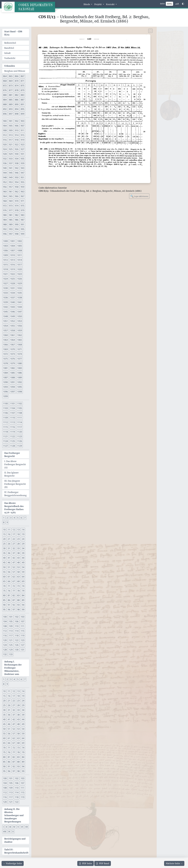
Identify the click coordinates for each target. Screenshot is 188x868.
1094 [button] (13, 387)
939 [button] (23, 163)
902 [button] (17, 121)
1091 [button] (13, 382)
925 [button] (11, 149)
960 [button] (5, 192)
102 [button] (17, 617)
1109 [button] (5, 418)
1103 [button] (5, 408)
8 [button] (4, 522)
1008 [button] (20, 250)
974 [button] (17, 206)
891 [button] (23, 104)
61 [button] (9, 577)
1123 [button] (20, 436)
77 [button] (14, 591)
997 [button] (11, 234)
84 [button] (23, 595)
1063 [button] (5, 340)
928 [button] (5, 154)
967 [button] (23, 196)
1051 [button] (5, 321)
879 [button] (23, 90)
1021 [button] (5, 274)
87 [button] (14, 600)
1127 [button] (5, 446)
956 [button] (5, 187)
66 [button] (9, 581)
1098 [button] (20, 392)
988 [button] (5, 224)
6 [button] (21, 518)
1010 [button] (13, 255)
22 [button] (14, 539)
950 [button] (17, 177)
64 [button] (23, 577)
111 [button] (23, 626)
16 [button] (9, 534)
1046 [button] (13, 312)
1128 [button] (13, 446)
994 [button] (17, 229)
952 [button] (5, 182)
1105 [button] (20, 408)
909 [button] (11, 130)
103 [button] (23, 617)
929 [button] (11, 154)
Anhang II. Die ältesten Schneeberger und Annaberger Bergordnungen (14, 815)
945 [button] (11, 173)
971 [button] (23, 201)
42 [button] (14, 558)
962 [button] (17, 192)
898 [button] (17, 114)
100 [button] (5, 617)
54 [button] (23, 567)
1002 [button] (20, 241)
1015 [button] (5, 265)
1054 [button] (5, 326)
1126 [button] (20, 441)
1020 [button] (20, 269)
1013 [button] (13, 260)
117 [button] (11, 636)
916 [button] (5, 140)
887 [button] (23, 100)
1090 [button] (5, 382)
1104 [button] (13, 408)
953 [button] (11, 182)
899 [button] (23, 114)
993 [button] (11, 229)
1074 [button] (20, 354)
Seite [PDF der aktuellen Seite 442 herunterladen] (86, 863)
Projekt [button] (98, 4)
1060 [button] (5, 335)
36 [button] (9, 553)
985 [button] (11, 220)
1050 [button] (20, 316)
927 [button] (23, 149)
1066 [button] (5, 345)
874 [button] (17, 86)
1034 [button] (13, 293)
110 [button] (17, 626)
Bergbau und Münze (15, 71)
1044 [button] (20, 307)
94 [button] (23, 605)
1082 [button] (13, 368)
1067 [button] (13, 345)
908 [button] (5, 130)
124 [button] (5, 645)
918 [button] (17, 140)
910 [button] (17, 130)
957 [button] (11, 187)
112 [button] (5, 631)
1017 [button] (20, 265)
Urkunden (10, 66)
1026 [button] (20, 279)
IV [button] (14, 827)
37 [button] (14, 553)
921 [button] (11, 145)
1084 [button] (5, 373)
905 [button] (11, 126)
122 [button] (17, 640)
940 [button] (5, 168)
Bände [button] (87, 4)
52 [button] (14, 567)
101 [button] (11, 617)
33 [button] (18, 548)
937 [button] (11, 163)
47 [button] (14, 563)
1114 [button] (20, 422)
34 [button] (23, 548)
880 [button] (5, 95)
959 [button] (23, 187)
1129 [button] (20, 446)
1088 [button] (13, 377)
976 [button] (5, 210)
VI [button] (22, 827)
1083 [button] (20, 368)
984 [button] (5, 220)
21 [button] (9, 539)
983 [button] (23, 215)
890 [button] (17, 104)
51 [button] (9, 567)
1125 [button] (13, 441)
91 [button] (9, 605)
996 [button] (5, 234)
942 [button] (17, 168)
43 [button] (18, 558)
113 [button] (11, 631)
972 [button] (5, 206)
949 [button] (11, 177)
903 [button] (23, 121)
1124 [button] (5, 441)
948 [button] (5, 177)
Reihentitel (10, 43)
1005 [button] (20, 246)
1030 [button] (5, 288)
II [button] (7, 827)
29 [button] (23, 544)
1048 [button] (5, 316)
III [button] (10, 827)
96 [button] (9, 610)
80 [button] (4, 595)
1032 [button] (20, 288)
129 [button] (11, 650)
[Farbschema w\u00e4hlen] (183, 4)
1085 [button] (13, 373)
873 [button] (11, 86)
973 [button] (11, 206)
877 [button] (11, 90)
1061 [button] (13, 335)
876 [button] (5, 90)
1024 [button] (5, 279)
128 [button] (5, 650)
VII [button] (27, 827)
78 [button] (18, 591)
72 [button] (14, 586)
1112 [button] (5, 422)
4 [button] (14, 518)
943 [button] (23, 168)
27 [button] (14, 544)
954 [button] (17, 182)
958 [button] (17, 187)
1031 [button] (13, 288)
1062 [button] (20, 335)
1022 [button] (13, 274)
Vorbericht (10, 58)
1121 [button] (5, 436)
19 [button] (23, 534)
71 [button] (9, 586)
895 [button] (23, 109)
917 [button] (11, 140)
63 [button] (18, 577)
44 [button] (23, 558)
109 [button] (11, 626)
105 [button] (11, 621)
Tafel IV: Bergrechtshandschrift (16, 851)
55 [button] (4, 572)
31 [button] (9, 548)
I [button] (3, 827)
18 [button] (18, 534)
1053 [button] (20, 321)
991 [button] (23, 224)
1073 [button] (13, 354)
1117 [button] (20, 427)
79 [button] (23, 591)
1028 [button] (13, 283)
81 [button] (9, 595)
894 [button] (17, 109)
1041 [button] (20, 302)
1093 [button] (5, 387)
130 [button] (17, 650)
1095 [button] (20, 387)
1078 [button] (5, 363)
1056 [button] (20, 326)
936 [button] (5, 163)
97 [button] (14, 610)
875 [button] (23, 86)
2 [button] (7, 518)
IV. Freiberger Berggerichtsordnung (15, 494)
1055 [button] (13, 326)
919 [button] (23, 140)
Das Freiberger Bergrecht (12, 455)
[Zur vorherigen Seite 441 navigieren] (13, 863)
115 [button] (23, 631)
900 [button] (5, 121)
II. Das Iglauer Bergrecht (11, 474)
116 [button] (5, 636)
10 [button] (4, 530)
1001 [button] (13, 241)
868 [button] (5, 81)
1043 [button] (13, 307)
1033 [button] (5, 293)
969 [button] (11, 201)
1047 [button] (20, 312)
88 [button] (18, 600)
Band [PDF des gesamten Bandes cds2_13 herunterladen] (103, 863)
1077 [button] (20, 359)
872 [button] (5, 86)
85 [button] (4, 600)
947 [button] (23, 173)
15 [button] (4, 534)
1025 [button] (13, 279)
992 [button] (5, 229)
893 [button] (11, 109)
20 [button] (4, 539)
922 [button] (17, 145)
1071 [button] (20, 349)
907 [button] (23, 126)
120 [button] (5, 640)
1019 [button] (13, 269)
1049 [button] (13, 316)
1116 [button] (13, 427)
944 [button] (5, 173)
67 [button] (14, 581)
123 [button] (23, 640)
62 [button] (14, 577)
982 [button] (17, 215)
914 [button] (17, 135)
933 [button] (11, 159)
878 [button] (17, 90)
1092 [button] (20, 382)
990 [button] (17, 224)
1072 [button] (5, 354)
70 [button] (4, 586)
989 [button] (11, 224)
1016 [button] (13, 265)
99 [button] (23, 610)
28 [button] (18, 544)
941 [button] (11, 168)
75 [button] (4, 591)
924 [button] (5, 149)
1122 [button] (13, 436)
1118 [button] (5, 432)
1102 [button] (20, 403)
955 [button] (23, 182)
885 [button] (11, 100)
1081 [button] (5, 368)
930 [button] (17, 154)
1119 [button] (13, 432)
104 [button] (5, 621)
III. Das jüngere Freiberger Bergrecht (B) (15, 484)
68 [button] (18, 581)
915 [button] (23, 135)
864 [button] (5, 76)
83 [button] (18, 595)
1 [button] (4, 518)
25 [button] (4, 544)
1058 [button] (13, 330)
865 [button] (11, 76)
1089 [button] (20, 377)
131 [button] (23, 650)
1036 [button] (5, 298)
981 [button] (11, 215)
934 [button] (17, 159)
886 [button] (17, 100)
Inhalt (8, 53)
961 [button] (11, 192)
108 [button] (5, 626)
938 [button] (17, 163)
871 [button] (23, 81)
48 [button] (18, 563)
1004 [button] (13, 246)
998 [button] (17, 234)
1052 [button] (13, 321)
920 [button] (5, 145)
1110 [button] (13, 418)
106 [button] (17, 621)
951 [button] (23, 177)
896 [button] (5, 114)
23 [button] (18, 539)
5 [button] (18, 518)
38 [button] (18, 553)
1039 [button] (5, 302)
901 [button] (11, 121)
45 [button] (4, 563)
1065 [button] (20, 340)
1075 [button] (5, 359)
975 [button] (23, 206)
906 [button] (17, 126)
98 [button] (18, 610)
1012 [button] (5, 260)
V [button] (18, 827)
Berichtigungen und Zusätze (15, 840)
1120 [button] (20, 432)
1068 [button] (20, 345)
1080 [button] (20, 363)
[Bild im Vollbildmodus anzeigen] (150, 31)
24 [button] (23, 539)
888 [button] (5, 104)
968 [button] (5, 201)
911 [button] (23, 130)
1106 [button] (5, 413)
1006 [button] (5, 250)
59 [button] (23, 572)
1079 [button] (13, 363)
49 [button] (23, 563)
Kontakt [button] (111, 4)
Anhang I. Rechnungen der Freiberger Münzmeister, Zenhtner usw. (13, 668)
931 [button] (23, 154)
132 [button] (5, 654)
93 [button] (18, 605)
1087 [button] (5, 377)
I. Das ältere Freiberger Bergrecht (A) (15, 464)
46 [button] (9, 563)
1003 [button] (5, 246)
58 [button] (18, 572)
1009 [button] (5, 255)
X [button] (13, 832)
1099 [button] (5, 396)
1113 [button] (13, 422)
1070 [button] (13, 349)
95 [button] (4, 610)
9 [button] (7, 522)
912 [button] (5, 135)
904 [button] (5, 126)
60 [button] (4, 577)
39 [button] (23, 553)
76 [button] (9, 591)
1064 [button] (13, 340)
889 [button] (11, 104)
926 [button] (17, 149)
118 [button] (17, 636)
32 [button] (14, 548)
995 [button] (23, 229)
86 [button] (9, 600)
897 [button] (11, 114)
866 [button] (17, 76)
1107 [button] (13, 413)
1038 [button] (20, 298)
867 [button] (23, 76)
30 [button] (4, 548)
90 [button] (4, 605)
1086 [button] (20, 373)
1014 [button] (20, 260)
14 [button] (23, 530)
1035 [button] (20, 293)
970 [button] (17, 201)
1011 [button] (20, 255)
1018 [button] (5, 269)
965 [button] (11, 196)
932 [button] (5, 159)
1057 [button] (5, 330)
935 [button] (23, 159)
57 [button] (14, 572)
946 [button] (17, 173)
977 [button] (11, 210)
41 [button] (9, 558)
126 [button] (17, 645)
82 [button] (14, 595)
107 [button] (23, 621)
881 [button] (11, 95)
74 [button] (23, 586)
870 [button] (17, 81)
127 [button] (23, 645)
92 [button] (14, 605)
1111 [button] (20, 418)
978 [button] (17, 210)
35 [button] (4, 553)
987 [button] (23, 220)
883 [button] (23, 95)
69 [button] (23, 581)
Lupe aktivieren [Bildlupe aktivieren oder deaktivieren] (139, 196)
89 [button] (23, 600)
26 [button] (9, 544)
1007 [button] (13, 250)
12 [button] (14, 530)
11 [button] (9, 530)
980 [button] (5, 215)
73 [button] (18, 586)
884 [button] (5, 100)
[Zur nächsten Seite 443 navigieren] (174, 863)
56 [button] (9, 572)
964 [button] (5, 196)
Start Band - (13, 33)
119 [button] (23, 636)
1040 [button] (13, 302)
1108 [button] (20, 413)
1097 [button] (13, 392)
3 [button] (11, 518)
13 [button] (18, 530)
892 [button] (5, 109)
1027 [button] (5, 283)
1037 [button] (13, 298)
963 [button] (23, 192)
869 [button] (11, 81)
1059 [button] (20, 330)
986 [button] (17, 220)
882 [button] (17, 95)
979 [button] (23, 210)
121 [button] (11, 640)
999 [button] (23, 234)
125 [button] (11, 645)
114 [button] (17, 631)
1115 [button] (5, 427)
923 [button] (23, 145)
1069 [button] (5, 349)
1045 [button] (5, 312)
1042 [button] (5, 307)
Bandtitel (9, 48)
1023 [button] (20, 274)
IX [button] (9, 832)
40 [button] (4, 558)
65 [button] (4, 581)
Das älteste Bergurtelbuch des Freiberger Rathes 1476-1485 (14, 508)
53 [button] (18, 567)
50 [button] (4, 567)
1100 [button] (5, 403)
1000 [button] (5, 241)
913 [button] (11, 135)
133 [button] (11, 654)
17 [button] (14, 534)
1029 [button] (20, 283)
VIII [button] (5, 832)
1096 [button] (5, 392)
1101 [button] (13, 403)
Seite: (163, 4)
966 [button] (17, 196)
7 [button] (25, 518)
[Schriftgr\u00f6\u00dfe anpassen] (177, 4)
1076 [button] (13, 359)
